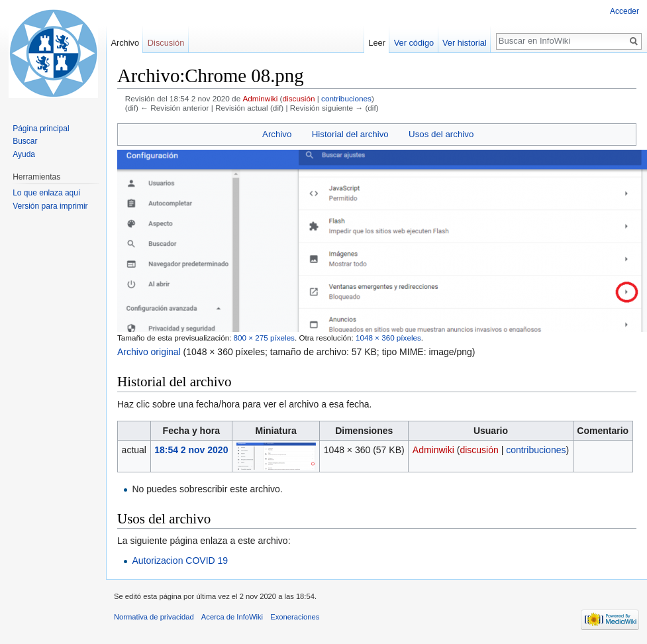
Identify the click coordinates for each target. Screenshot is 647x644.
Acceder (624, 11)
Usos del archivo (441, 134)
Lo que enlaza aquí (46, 193)
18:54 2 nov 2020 (191, 450)
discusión (299, 98)
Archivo (277, 134)
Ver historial (465, 43)
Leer (377, 43)
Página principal (41, 129)
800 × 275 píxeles (264, 338)
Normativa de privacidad (154, 617)
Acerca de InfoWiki (232, 617)
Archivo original (149, 352)
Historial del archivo (350, 134)
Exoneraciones (295, 617)
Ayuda (24, 154)
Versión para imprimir (50, 206)
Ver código (414, 43)
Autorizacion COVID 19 (180, 561)
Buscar (25, 141)
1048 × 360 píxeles (388, 338)
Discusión (166, 43)
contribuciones (346, 98)
